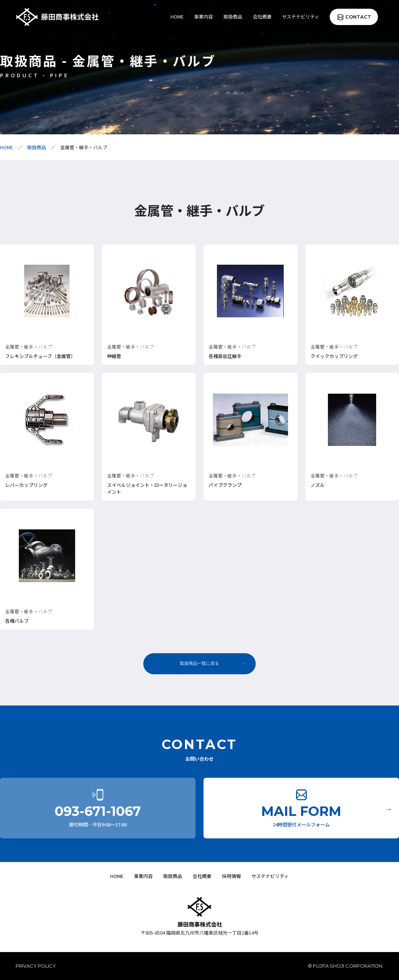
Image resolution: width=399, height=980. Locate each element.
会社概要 (262, 17)
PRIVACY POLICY (36, 966)
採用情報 (231, 876)
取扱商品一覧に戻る (199, 663)
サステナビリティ (301, 17)
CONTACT (358, 17)
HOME (177, 17)
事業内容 (203, 17)
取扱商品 (233, 17)
